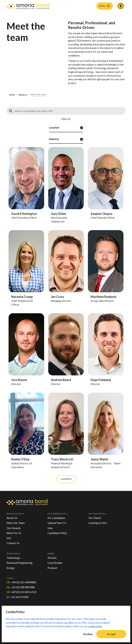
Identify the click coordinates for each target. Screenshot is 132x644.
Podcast (52, 567)
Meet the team (39, 95)
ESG (9, 537)
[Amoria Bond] (28, 6)
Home (12, 95)
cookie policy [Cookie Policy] (95, 626)
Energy (11, 567)
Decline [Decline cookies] (88, 634)
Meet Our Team (16, 522)
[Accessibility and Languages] (121, 6)
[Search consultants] (66, 111)
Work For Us (14, 532)
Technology (14, 557)
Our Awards (14, 527)
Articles (52, 557)
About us (24, 95)
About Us (12, 517)
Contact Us (13, 542)
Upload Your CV (57, 522)
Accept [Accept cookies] (111, 634)
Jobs (51, 527)
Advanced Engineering (20, 562)
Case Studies (55, 562)
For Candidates (57, 517)
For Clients (95, 517)
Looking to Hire (98, 522)
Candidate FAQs (57, 532)
